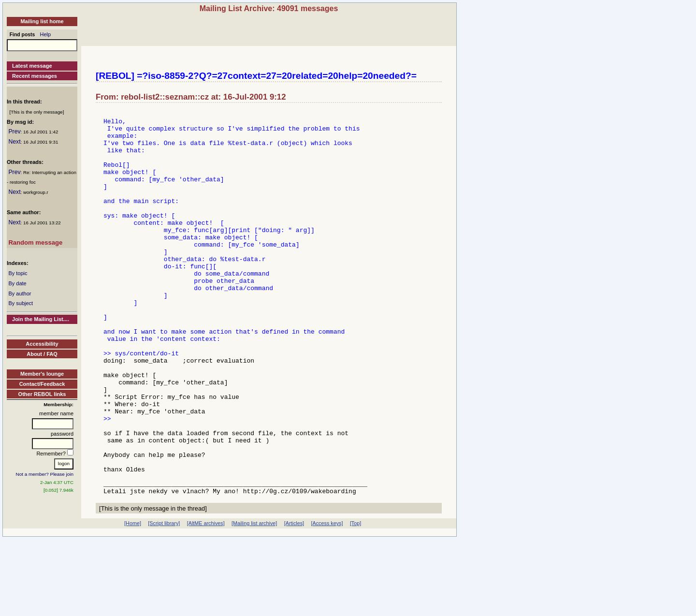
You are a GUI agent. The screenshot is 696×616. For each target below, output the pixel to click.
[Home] (133, 600)
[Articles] (294, 600)
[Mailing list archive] (254, 600)
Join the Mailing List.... (41, 319)
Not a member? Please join (45, 474)
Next (14, 142)
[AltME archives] (206, 600)
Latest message (32, 66)
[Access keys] (327, 600)
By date (17, 283)
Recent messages (35, 76)
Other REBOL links (42, 394)
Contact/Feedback (42, 384)
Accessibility (42, 344)
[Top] (355, 600)
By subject (21, 303)
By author (20, 293)
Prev (14, 132)
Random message (35, 242)
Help (46, 34)
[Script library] (164, 600)
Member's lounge (42, 374)
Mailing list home (42, 21)
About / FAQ (42, 354)
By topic (18, 273)
